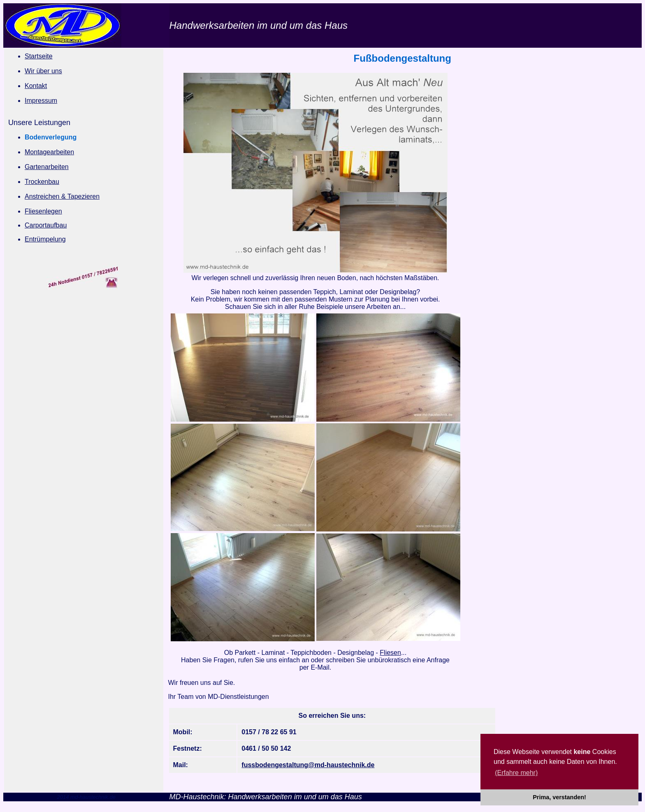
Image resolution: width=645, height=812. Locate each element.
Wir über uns (43, 71)
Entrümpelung (45, 239)
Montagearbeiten (49, 152)
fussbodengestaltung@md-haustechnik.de (308, 765)
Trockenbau (42, 182)
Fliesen (390, 653)
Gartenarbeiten (47, 167)
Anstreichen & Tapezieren (62, 196)
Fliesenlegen (43, 211)
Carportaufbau (46, 225)
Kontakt (36, 86)
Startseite (39, 56)
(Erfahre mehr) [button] (516, 773)
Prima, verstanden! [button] (559, 797)
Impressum (41, 101)
